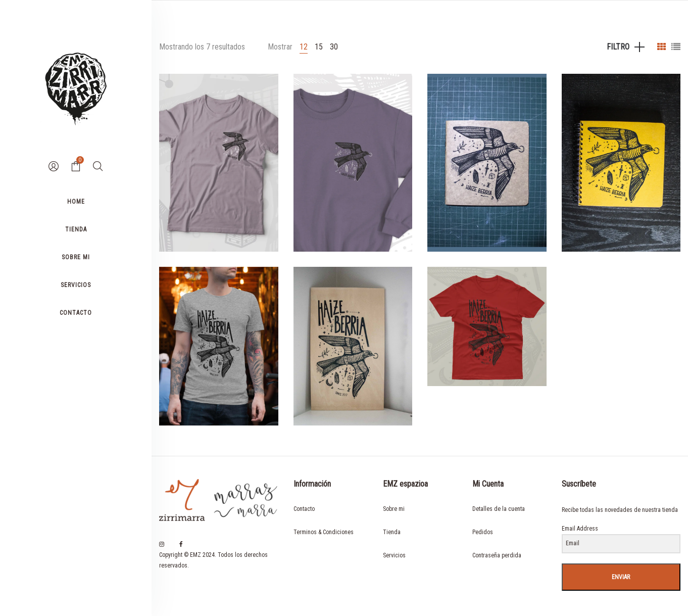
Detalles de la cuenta (499, 509)
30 (334, 47)
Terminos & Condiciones (324, 532)
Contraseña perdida (497, 555)
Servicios (394, 555)
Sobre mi (394, 509)
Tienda (392, 532)
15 (319, 47)
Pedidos (483, 532)
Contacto (304, 509)
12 (304, 47)
